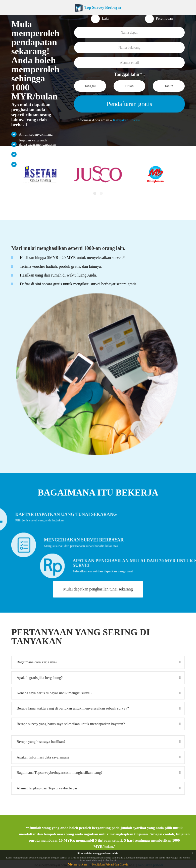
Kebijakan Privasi (126, 120)
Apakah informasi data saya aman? (43, 757)
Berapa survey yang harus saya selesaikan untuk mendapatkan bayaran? (71, 724)
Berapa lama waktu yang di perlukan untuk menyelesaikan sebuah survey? (73, 708)
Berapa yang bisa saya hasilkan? (41, 742)
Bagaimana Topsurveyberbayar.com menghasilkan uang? (60, 773)
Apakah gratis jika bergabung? (40, 678)
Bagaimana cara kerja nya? (37, 662)
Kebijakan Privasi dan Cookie (110, 864)
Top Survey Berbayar (98, 7)
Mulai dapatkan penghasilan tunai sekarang (98, 589)
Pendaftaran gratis (129, 104)
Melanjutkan (77, 864)
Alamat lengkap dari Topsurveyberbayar (47, 788)
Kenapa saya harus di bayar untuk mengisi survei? (54, 693)
